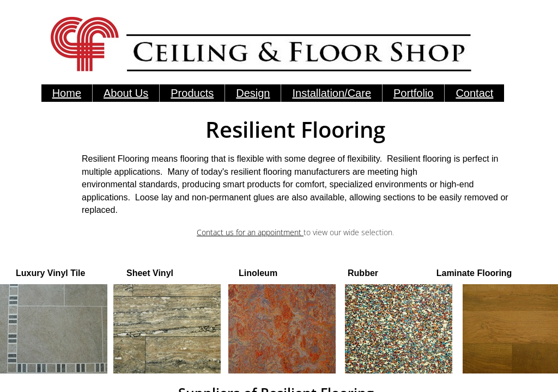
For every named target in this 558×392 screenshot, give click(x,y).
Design (253, 93)
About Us (126, 93)
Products (192, 93)
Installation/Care (332, 93)
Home (67, 93)
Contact (474, 93)
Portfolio (413, 93)
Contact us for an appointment (250, 232)
